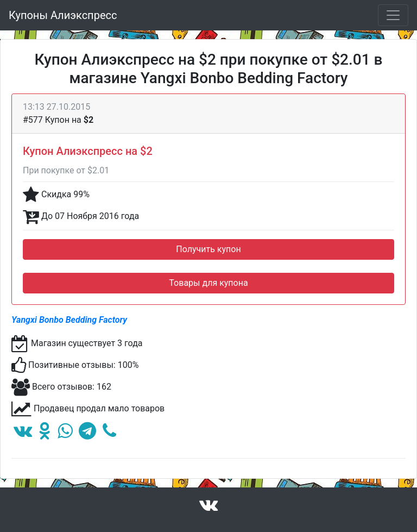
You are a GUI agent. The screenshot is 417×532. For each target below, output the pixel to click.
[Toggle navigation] (393, 15)
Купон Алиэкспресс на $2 (88, 151)
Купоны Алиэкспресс (63, 15)
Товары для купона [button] (208, 283)
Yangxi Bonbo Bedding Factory (69, 320)
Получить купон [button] (208, 249)
